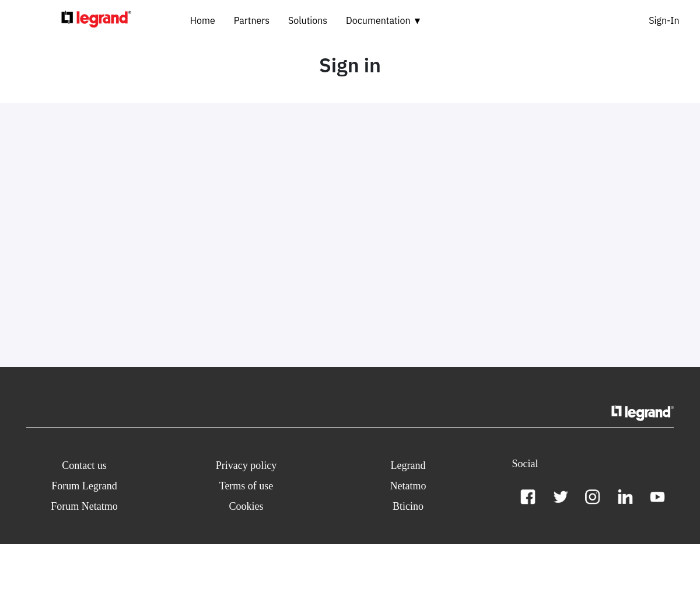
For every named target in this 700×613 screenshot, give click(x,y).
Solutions (308, 20)
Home (203, 20)
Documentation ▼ (384, 20)
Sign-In (664, 20)
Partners (252, 20)
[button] (84, 466)
